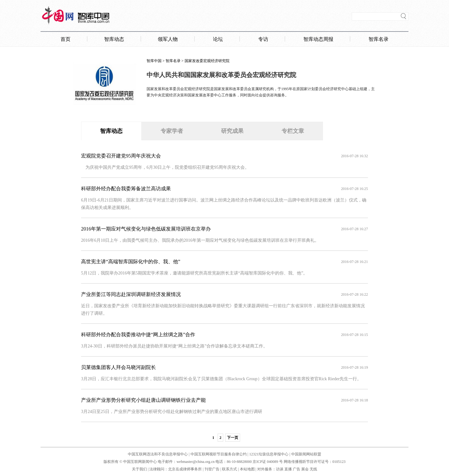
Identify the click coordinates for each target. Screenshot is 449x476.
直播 (288, 469)
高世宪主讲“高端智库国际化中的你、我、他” (131, 262)
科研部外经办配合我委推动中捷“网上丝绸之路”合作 (138, 335)
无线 (313, 469)
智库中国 (154, 61)
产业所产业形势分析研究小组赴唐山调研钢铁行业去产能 (143, 400)
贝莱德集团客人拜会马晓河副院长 (118, 367)
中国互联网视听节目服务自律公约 (219, 454)
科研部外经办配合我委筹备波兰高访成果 (126, 189)
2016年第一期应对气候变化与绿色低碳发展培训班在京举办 (146, 229)
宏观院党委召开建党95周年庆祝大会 (121, 156)
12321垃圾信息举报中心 (269, 454)
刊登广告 (212, 469)
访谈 (280, 469)
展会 (305, 469)
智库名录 (173, 61)
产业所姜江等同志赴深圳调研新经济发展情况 (131, 294)
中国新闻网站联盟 (306, 454)
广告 (297, 469)
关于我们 (139, 469)
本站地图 (247, 469)
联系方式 (229, 469)
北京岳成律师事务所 (185, 469)
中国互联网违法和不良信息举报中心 (158, 454)
